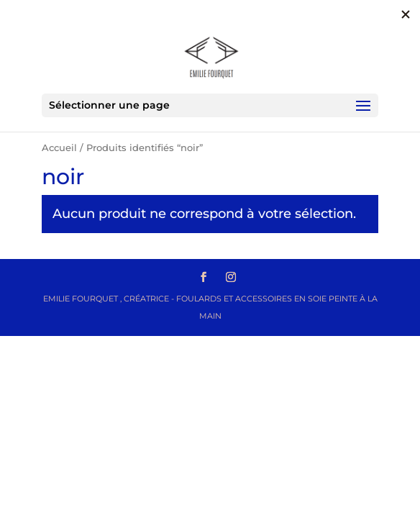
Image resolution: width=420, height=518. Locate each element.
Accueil (59, 148)
